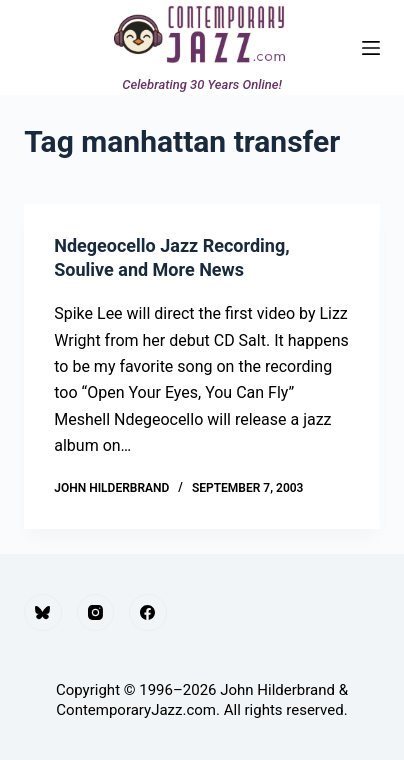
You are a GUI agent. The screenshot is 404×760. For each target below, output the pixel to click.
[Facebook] (148, 613)
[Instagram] (96, 613)
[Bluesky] (43, 613)
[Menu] (371, 48)
